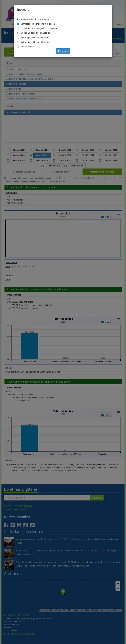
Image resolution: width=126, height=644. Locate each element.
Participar (63, 51)
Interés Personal (28, 46)
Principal (93, 3)
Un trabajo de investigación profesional (39, 28)
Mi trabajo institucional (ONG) (35, 37)
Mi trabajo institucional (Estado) (35, 42)
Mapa (118, 3)
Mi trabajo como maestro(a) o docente (39, 24)
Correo (107, 3)
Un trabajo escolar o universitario (36, 33)
